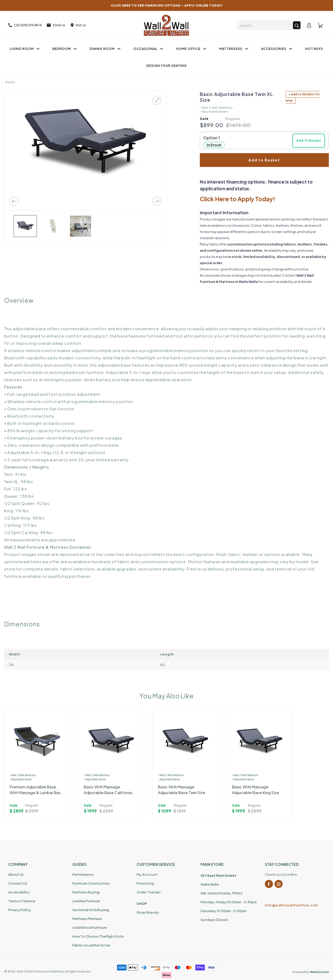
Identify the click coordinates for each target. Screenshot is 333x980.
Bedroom (65, 49)
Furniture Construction (91, 883)
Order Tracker (149, 892)
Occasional (148, 49)
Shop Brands (148, 912)
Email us (56, 25)
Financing (145, 883)
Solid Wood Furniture (89, 927)
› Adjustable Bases (214, 112)
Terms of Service (22, 901)
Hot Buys (314, 49)
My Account (147, 874)
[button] (264, 140)
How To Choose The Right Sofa (98, 936)
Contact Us (18, 883)
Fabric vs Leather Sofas (91, 945)
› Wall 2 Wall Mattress (216, 108)
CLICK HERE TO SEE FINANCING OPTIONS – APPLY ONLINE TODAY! (167, 5)
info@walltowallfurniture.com (292, 905)
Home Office (191, 49)
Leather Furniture (86, 901)
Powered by (310, 972)
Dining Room (105, 49)
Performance (83, 874)
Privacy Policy (20, 910)
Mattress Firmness (87, 919)
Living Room (25, 49)
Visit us (78, 25)
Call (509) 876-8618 (25, 25)
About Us (16, 874)
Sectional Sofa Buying (91, 910)
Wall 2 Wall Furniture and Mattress (40, 971)
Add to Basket (264, 160)
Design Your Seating (167, 66)
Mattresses (234, 49)
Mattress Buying (86, 892)
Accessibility (19, 892)
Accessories (277, 49)
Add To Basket (309, 140)
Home (10, 82)
